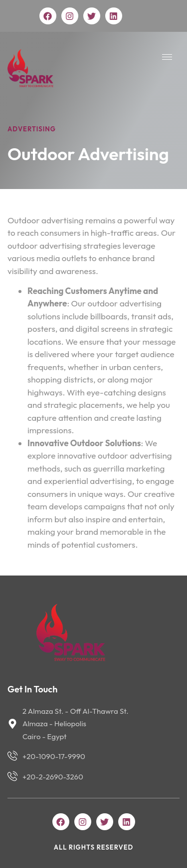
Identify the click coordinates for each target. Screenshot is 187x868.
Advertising (32, 129)
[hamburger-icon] (167, 57)
